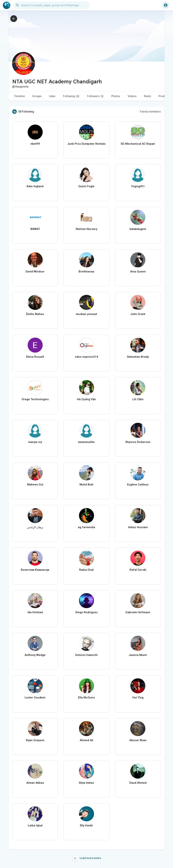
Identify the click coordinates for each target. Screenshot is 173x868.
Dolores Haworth (86, 655)
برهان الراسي (35, 527)
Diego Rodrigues (86, 612)
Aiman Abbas (35, 783)
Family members (150, 112)
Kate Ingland (35, 186)
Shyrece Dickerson (138, 442)
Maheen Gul (35, 485)
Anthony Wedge (35, 655)
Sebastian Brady (138, 357)
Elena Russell (35, 357)
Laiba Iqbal (35, 825)
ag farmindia (86, 527)
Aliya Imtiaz (86, 783)
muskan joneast (86, 314)
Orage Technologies (35, 399)
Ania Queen (138, 272)
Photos (116, 96)
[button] (52, 5)
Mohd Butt (86, 485)
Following (71, 96)
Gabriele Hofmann (138, 612)
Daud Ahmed (138, 783)
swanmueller (86, 442)
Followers (95, 96)
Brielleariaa (86, 272)
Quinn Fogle (86, 186)
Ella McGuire (86, 698)
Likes (52, 96)
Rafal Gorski (138, 570)
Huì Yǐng (138, 698)
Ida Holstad (35, 612)
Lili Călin (138, 399)
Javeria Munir (138, 655)
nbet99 (35, 144)
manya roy (35, 442)
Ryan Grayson (35, 740)
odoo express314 (86, 357)
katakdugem (138, 229)
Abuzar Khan (138, 740)
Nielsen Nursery (86, 229)
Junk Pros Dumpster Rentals (86, 144)
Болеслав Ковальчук (35, 570)
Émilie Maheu (35, 314)
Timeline (19, 96)
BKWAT (35, 229)
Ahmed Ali (86, 740)
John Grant (138, 314)
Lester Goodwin (35, 698)
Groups (37, 96)
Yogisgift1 (138, 186)
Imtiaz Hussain (138, 527)
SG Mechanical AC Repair (138, 144)
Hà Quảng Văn (86, 399)
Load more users (87, 858)
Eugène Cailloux (138, 485)
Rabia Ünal (86, 570)
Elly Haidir (86, 825)
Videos (132, 96)
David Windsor (35, 272)
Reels (148, 96)
